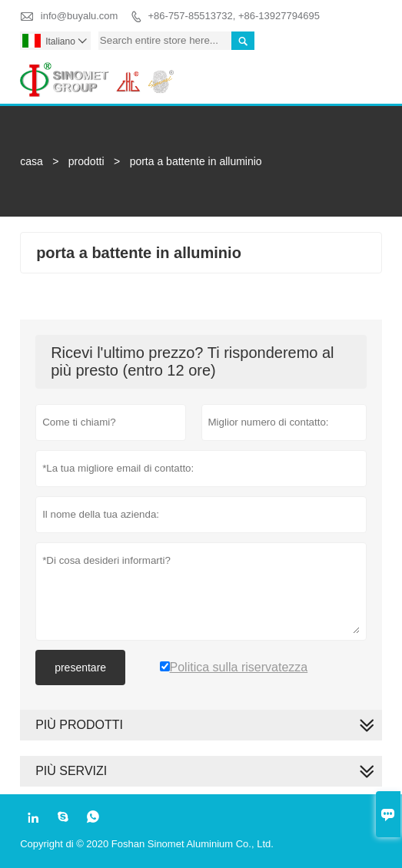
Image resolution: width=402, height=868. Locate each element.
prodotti (86, 161)
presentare (80, 668)
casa (32, 161)
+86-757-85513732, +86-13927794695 (234, 16)
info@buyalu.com (80, 16)
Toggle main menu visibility (364, 70)
